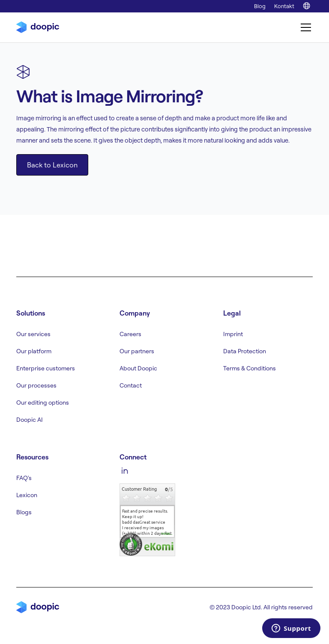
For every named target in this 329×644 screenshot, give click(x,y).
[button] (304, 27)
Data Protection (245, 351)
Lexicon (27, 495)
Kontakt (284, 6)
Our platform (34, 351)
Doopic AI (30, 420)
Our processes (36, 385)
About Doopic (138, 368)
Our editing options (43, 402)
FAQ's (24, 478)
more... (167, 534)
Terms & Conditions (250, 368)
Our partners (137, 351)
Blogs (24, 512)
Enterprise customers (46, 368)
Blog (260, 6)
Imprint (233, 334)
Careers (130, 334)
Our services (33, 334)
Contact (131, 385)
